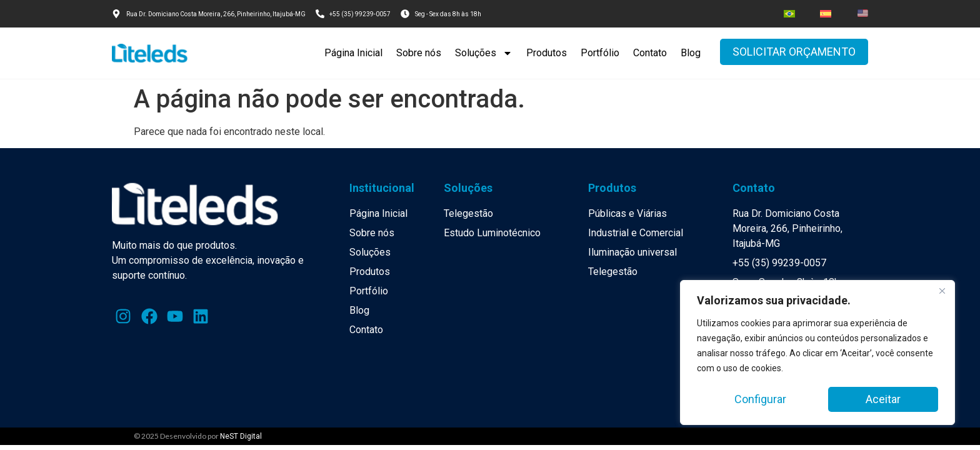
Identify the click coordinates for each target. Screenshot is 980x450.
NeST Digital (241, 436)
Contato (650, 53)
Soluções (484, 53)
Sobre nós (419, 53)
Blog (691, 53)
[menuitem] (789, 14)
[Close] (942, 292)
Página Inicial (353, 53)
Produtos (547, 53)
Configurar (760, 399)
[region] (817, 353)
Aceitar (883, 399)
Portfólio (600, 53)
